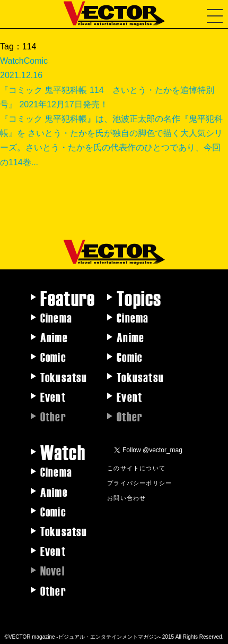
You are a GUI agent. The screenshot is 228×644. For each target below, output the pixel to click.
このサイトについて (136, 468)
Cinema (56, 317)
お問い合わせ (126, 497)
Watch (63, 452)
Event (53, 396)
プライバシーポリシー (139, 482)
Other (53, 590)
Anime (54, 337)
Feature (68, 298)
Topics (139, 298)
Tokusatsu (64, 377)
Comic (53, 357)
